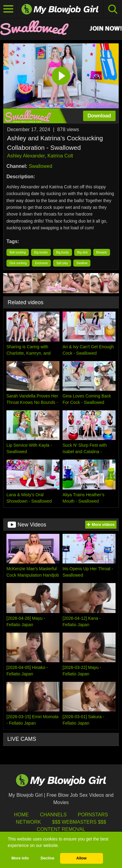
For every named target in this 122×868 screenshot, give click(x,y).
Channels (53, 815)
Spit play (62, 263)
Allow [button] (82, 858)
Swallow (82, 263)
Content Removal (61, 829)
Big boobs (41, 252)
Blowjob (102, 252)
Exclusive (41, 263)
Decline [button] (47, 858)
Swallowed (40, 166)
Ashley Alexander (26, 156)
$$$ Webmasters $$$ (79, 822)
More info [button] (20, 858)
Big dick (83, 252)
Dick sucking (18, 263)
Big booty (63, 252)
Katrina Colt (60, 156)
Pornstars (93, 815)
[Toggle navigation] (8, 9)
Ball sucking (18, 252)
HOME (21, 815)
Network (29, 822)
